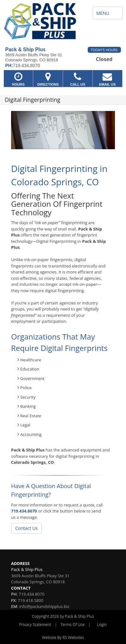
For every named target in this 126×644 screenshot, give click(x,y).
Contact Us (26, 528)
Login (102, 625)
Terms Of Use (72, 625)
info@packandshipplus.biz (44, 606)
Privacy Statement (35, 625)
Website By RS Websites (63, 638)
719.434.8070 (24, 511)
